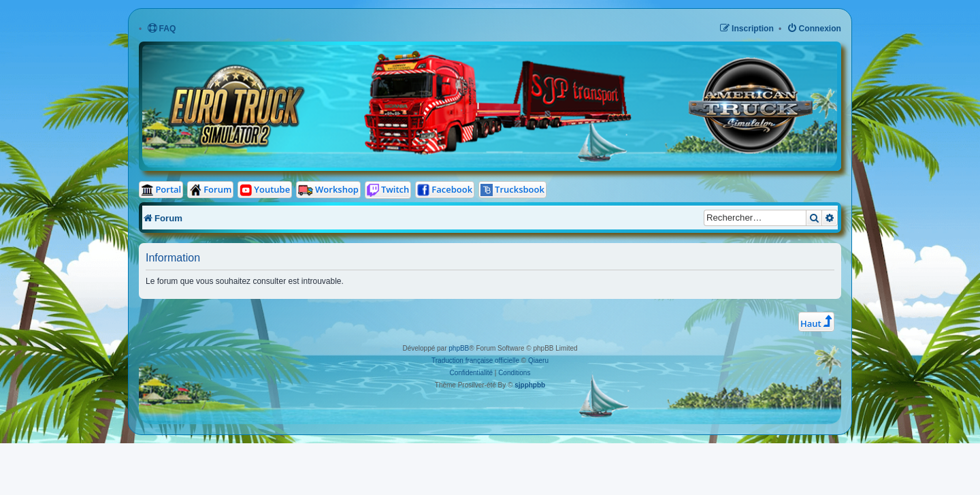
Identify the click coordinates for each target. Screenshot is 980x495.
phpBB (459, 348)
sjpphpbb (530, 385)
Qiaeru (538, 361)
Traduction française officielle (475, 361)
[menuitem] (162, 29)
